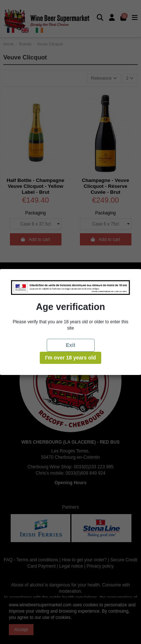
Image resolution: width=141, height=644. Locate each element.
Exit (71, 345)
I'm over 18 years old (71, 358)
